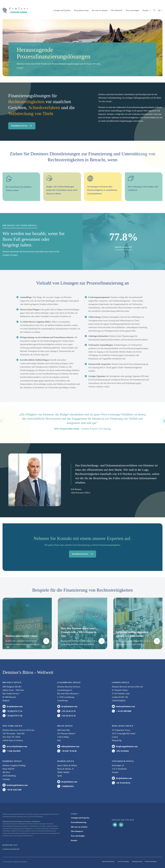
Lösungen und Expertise (62, 10)
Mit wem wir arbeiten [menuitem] (79, 827)
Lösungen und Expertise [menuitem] (80, 818)
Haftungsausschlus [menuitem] (137, 861)
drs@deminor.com (15, 706)
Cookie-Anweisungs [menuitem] (123, 861)
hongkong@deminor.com (127, 746)
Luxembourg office (69, 683)
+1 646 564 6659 (13, 751)
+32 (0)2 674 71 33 (14, 711)
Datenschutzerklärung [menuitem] (108, 861)
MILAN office (65, 726)
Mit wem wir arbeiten (100, 10)
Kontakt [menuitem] (74, 840)
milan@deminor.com (70, 746)
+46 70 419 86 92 (123, 783)
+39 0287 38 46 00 (69, 751)
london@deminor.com (125, 706)
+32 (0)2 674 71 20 (14, 716)
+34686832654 (67, 786)
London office (121, 683)
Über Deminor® (117, 10)
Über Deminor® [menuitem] (77, 831)
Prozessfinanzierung (81, 10)
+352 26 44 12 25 (68, 711)
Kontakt (146, 10)
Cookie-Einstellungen (151, 861)
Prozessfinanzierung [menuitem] (79, 822)
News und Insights (132, 10)
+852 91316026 (122, 751)
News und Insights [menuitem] (78, 836)
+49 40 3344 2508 (14, 790)
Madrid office (66, 761)
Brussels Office (12, 683)
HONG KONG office (123, 726)
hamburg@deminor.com (17, 785)
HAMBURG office (12, 761)
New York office (12, 726)
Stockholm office (123, 761)
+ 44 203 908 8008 (124, 711)
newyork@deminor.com (17, 746)
